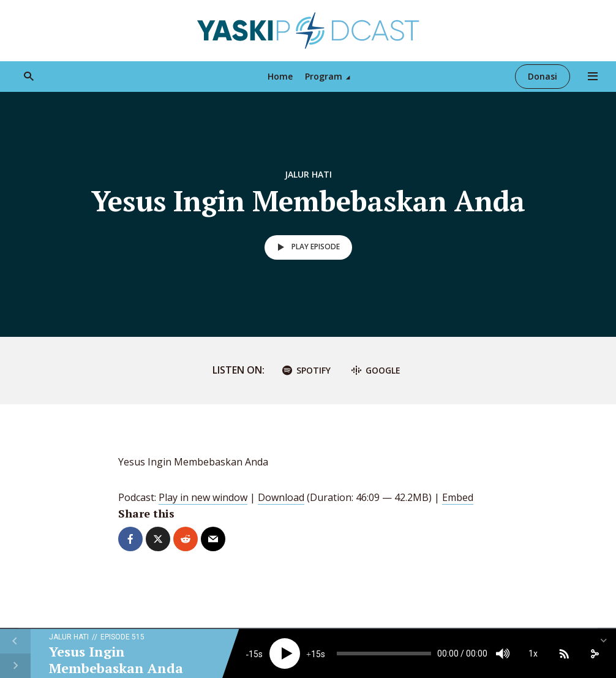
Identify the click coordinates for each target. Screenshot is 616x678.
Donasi (543, 76)
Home (280, 76)
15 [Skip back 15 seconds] (254, 654)
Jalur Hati (308, 174)
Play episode (306, 247)
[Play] (285, 654)
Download (281, 497)
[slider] (384, 654)
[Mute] (503, 654)
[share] (595, 654)
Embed (458, 497)
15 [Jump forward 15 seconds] (316, 654)
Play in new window (203, 497)
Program (324, 76)
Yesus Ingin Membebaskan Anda (116, 659)
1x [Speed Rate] (533, 654)
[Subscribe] (564, 654)
